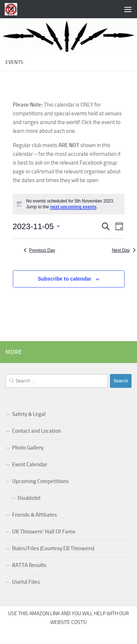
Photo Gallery (28, 448)
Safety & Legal (29, 414)
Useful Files (26, 582)
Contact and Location (37, 431)
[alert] (69, 204)
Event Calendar (30, 464)
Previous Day (39, 250)
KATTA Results (29, 565)
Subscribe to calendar (64, 279)
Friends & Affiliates (35, 515)
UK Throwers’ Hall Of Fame (44, 532)
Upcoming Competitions (40, 481)
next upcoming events (73, 207)
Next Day (123, 250)
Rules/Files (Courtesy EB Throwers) (53, 548)
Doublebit (29, 498)
